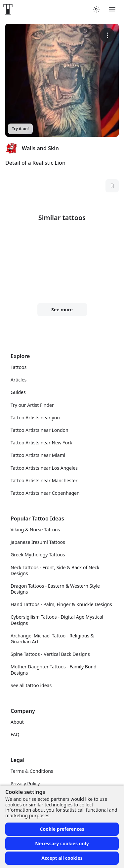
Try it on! (20, 129)
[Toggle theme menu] (96, 9)
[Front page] (8, 9)
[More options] (107, 35)
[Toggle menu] (112, 9)
